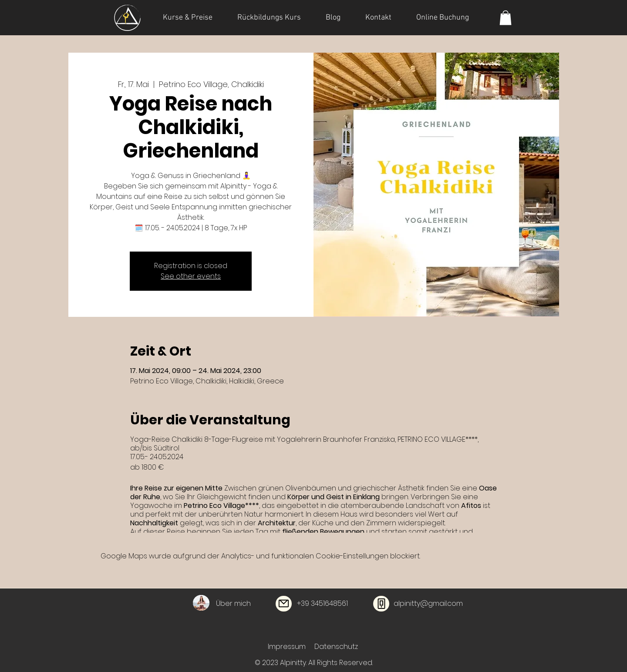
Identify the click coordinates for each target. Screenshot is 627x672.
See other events (191, 276)
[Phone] (381, 604)
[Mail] (284, 604)
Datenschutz (336, 647)
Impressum (287, 647)
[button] (506, 18)
